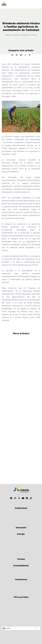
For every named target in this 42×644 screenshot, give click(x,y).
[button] (12, 55)
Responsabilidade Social (21, 19)
